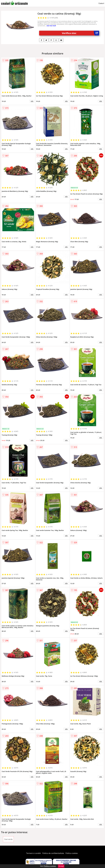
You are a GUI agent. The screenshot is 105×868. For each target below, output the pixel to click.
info (32, 101)
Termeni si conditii (34, 853)
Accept (61, 866)
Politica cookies (72, 853)
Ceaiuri (101, 3)
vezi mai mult (51, 26)
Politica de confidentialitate (53, 853)
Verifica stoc (81, 33)
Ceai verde (8, 839)
